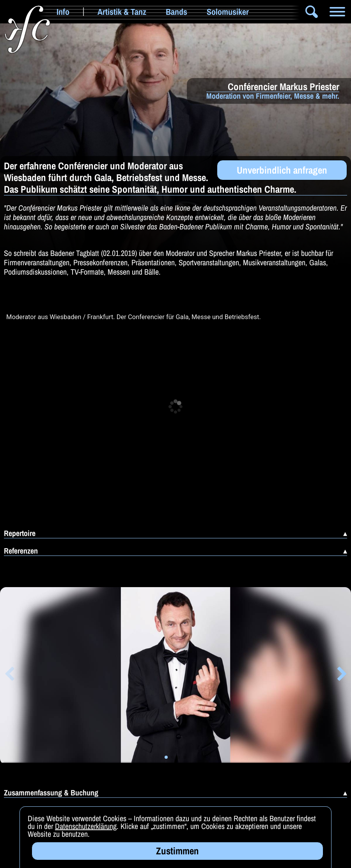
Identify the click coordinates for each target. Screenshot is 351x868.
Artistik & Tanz (122, 12)
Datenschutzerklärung (86, 826)
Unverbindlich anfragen (282, 170)
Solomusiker (228, 12)
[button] (9, 675)
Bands (176, 12)
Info (63, 12)
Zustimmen (177, 851)
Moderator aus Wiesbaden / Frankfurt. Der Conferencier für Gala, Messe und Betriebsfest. (134, 317)
